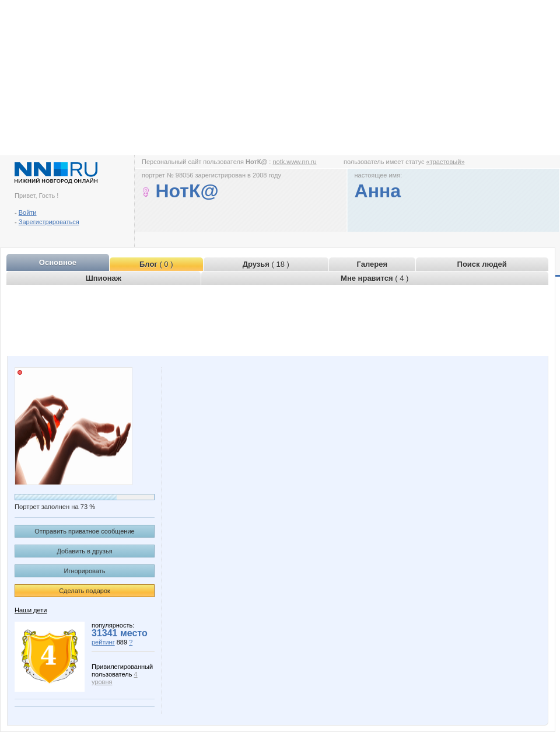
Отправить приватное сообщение (84, 531)
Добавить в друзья (84, 551)
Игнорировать (85, 571)
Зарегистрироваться (49, 222)
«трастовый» (446, 162)
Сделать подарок (85, 591)
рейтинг (103, 642)
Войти (28, 212)
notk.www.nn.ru (294, 162)
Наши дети (31, 610)
